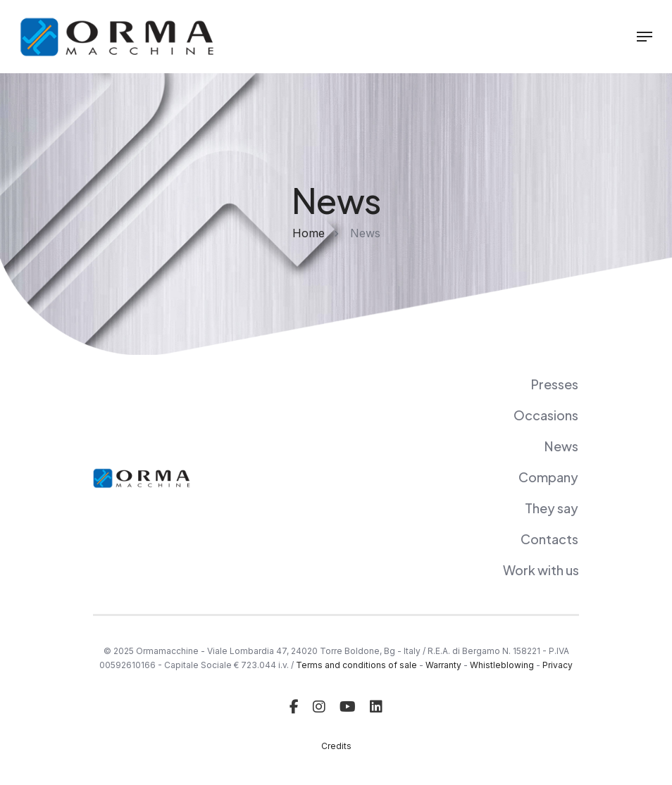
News (561, 446)
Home (309, 233)
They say (552, 508)
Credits (336, 746)
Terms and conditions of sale (356, 665)
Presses (554, 384)
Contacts (549, 539)
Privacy (558, 665)
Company (548, 477)
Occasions (546, 415)
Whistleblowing (502, 665)
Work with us (541, 570)
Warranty (443, 665)
